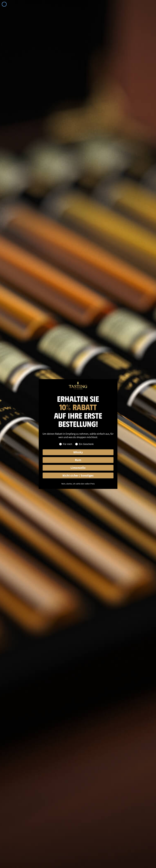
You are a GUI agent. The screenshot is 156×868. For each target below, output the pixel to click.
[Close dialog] (4, 4)
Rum (78, 460)
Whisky (78, 452)
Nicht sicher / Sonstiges (78, 475)
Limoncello (78, 468)
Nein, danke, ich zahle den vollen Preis (78, 484)
